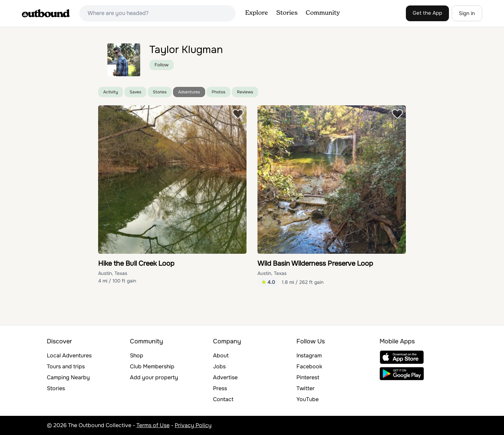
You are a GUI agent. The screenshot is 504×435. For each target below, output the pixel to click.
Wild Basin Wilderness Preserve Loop (315, 263)
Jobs (219, 366)
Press (220, 388)
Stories (287, 13)
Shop (137, 355)
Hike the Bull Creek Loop (136, 263)
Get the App (427, 13)
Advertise (225, 377)
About (221, 355)
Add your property (154, 377)
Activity (111, 92)
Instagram (309, 355)
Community (323, 13)
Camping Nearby (68, 377)
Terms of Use (153, 425)
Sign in (467, 13)
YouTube (308, 399)
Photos (218, 92)
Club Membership (152, 366)
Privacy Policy (193, 425)
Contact (223, 399)
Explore (257, 13)
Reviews (245, 92)
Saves (135, 92)
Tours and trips (66, 366)
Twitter (306, 388)
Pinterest (308, 377)
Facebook (309, 366)
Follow (162, 65)
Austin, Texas (113, 273)
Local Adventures (69, 355)
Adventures (189, 92)
